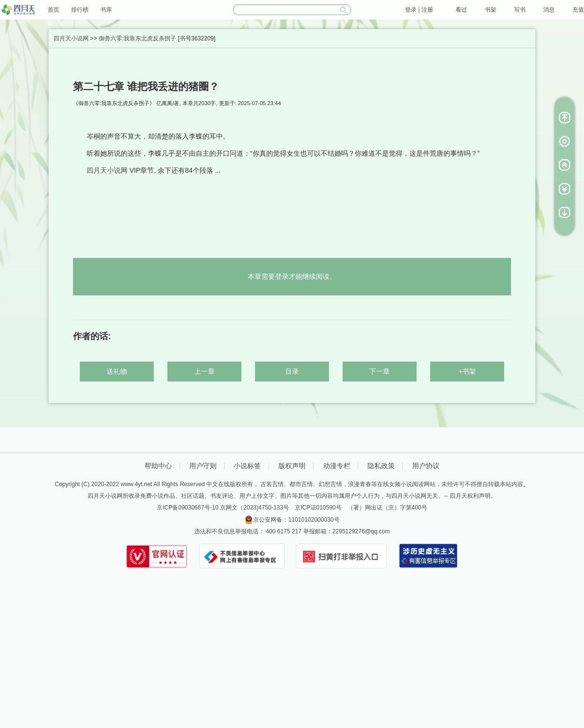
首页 (54, 10)
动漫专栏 (337, 466)
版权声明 (292, 466)
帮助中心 (158, 466)
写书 (520, 10)
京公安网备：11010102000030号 (296, 520)
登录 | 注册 (419, 10)
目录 (292, 371)
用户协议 (426, 466)
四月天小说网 (71, 38)
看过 (461, 10)
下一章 (380, 371)
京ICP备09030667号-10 (188, 508)
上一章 (204, 371)
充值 (578, 10)
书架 (491, 10)
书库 (106, 10)
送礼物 (117, 371)
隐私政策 (381, 466)
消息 (549, 10)
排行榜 (80, 10)
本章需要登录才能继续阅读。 (292, 276)
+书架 (467, 371)
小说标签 (247, 466)
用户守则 (203, 466)
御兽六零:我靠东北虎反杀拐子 (137, 38)
